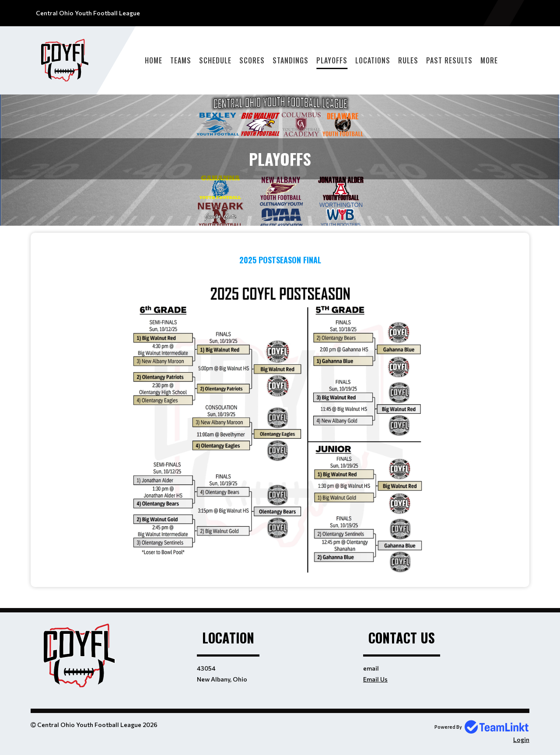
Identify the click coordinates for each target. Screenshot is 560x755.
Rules (408, 60)
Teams (181, 60)
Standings (290, 60)
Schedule (215, 60)
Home (154, 60)
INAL (314, 260)
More (489, 60)
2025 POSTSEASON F (273, 260)
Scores (252, 60)
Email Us (375, 679)
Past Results (449, 60)
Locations (373, 60)
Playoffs (332, 60)
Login (521, 739)
